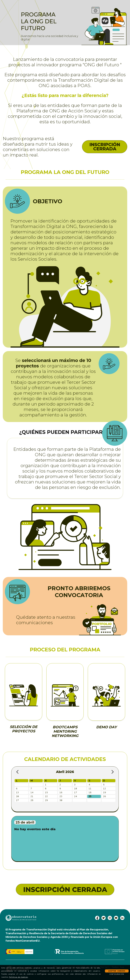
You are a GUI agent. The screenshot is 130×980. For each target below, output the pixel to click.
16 (61, 792)
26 (105, 796)
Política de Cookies (18, 977)
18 (90, 792)
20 (17, 796)
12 (105, 789)
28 (32, 800)
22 (46, 796)
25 (90, 796)
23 (61, 796)
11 (90, 789)
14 (32, 792)
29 (46, 800)
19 (105, 792)
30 (61, 800)
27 (17, 800)
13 (17, 792)
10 (76, 789)
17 (76, 792)
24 (76, 796)
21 (32, 796)
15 (46, 792)
